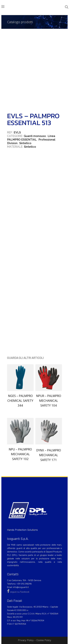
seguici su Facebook (18, 592)
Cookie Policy (44, 640)
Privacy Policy (26, 640)
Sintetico (25, 143)
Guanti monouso (35, 136)
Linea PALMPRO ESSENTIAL (31, 138)
